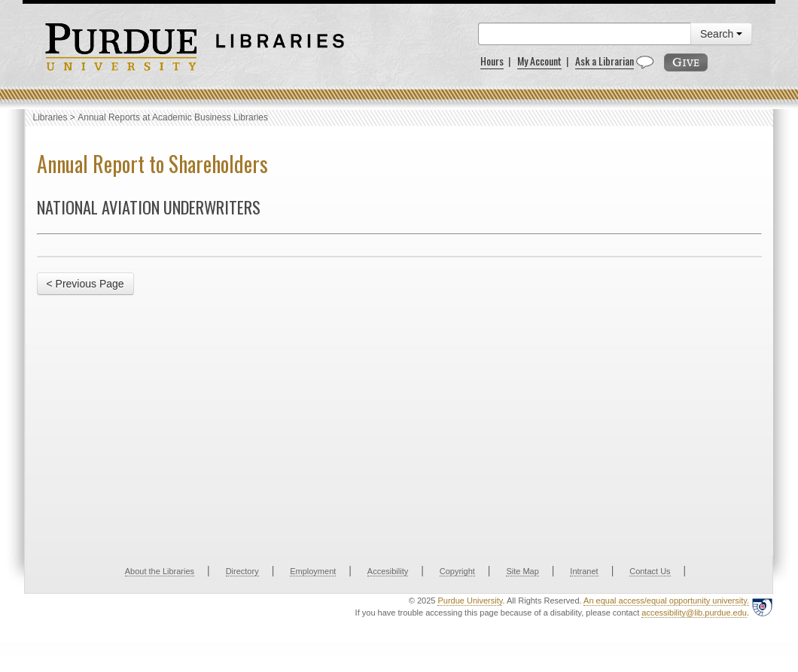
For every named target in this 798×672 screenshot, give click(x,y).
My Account (539, 61)
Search (721, 34)
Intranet (584, 571)
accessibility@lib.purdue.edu (694, 613)
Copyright (457, 571)
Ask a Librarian (605, 61)
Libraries (50, 117)
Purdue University (470, 601)
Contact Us (650, 571)
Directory (242, 571)
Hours (492, 61)
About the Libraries (160, 571)
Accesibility (388, 571)
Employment (313, 571)
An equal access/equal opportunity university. (666, 601)
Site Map (522, 571)
